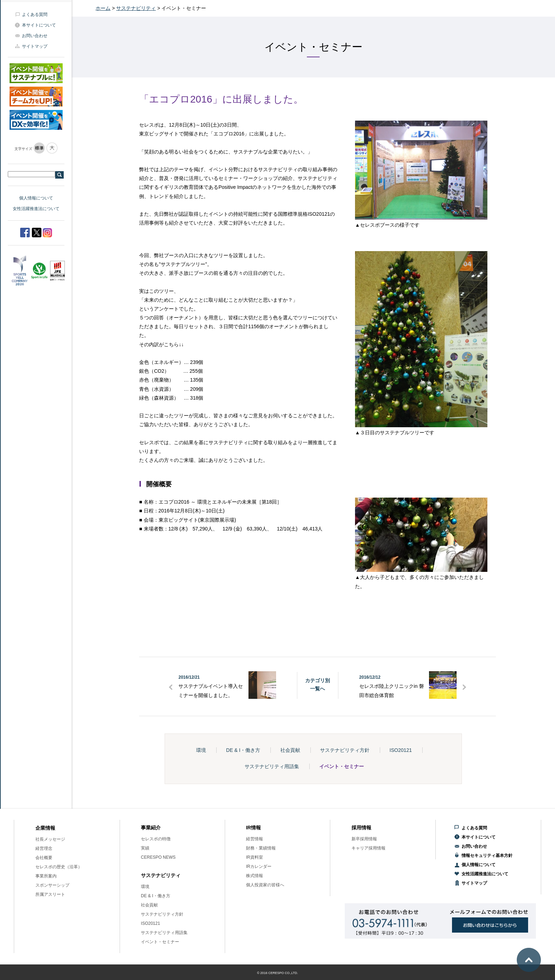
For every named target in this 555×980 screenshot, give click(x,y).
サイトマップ (35, 46)
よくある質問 (35, 15)
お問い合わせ (35, 36)
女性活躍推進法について (36, 209)
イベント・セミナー (342, 766)
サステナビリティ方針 (345, 750)
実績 (145, 848)
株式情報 (254, 876)
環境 (201, 750)
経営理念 (44, 848)
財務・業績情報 (261, 848)
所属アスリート (50, 894)
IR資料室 (254, 857)
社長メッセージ (50, 839)
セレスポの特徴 (156, 839)
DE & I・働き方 (243, 750)
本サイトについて (39, 25)
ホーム (103, 8)
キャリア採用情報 (368, 848)
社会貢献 (290, 750)
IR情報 (253, 828)
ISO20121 (401, 750)
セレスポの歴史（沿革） (59, 867)
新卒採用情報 (364, 839)
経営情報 (254, 839)
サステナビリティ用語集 (272, 766)
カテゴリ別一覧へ (317, 684)
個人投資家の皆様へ (265, 885)
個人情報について (36, 198)
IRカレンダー (259, 866)
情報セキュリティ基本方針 (487, 856)
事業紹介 (151, 828)
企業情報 (45, 828)
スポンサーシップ (52, 885)
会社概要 (44, 858)
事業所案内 (46, 876)
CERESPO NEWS (158, 857)
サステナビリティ (136, 8)
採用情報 (361, 828)
